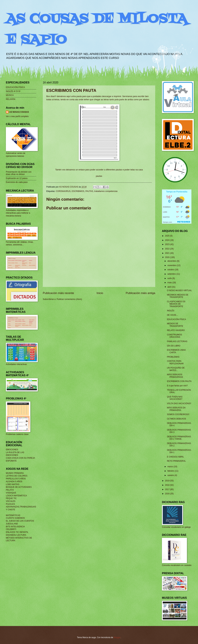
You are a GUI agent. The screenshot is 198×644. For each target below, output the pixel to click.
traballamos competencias (106, 191)
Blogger (117, 637)
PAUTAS (89, 191)
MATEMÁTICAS (13, 515)
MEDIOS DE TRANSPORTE (175, 325)
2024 (167, 240)
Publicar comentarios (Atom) (69, 299)
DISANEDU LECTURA (16, 535)
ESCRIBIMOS (78, 191)
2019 (167, 481)
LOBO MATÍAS (13, 484)
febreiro (171, 471)
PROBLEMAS (173, 357)
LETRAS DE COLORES (17, 476)
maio (170, 283)
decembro (172, 261)
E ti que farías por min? (177, 386)
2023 (167, 244)
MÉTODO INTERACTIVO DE (19, 538)
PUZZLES (10, 504)
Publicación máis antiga (140, 293)
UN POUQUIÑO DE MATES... (176, 369)
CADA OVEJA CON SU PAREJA (20, 458)
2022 (167, 249)
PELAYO (10, 490)
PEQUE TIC (11, 498)
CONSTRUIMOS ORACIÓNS (175, 336)
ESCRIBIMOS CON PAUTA (179, 381)
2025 (167, 236)
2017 (167, 489)
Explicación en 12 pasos (17, 178)
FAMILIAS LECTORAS (177, 341)
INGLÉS (171, 311)
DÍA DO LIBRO (174, 346)
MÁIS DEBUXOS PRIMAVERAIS (175, 376)
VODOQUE (11, 493)
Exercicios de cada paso (17, 182)
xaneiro (171, 475)
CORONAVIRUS (63, 191)
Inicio (100, 293)
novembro (172, 265)
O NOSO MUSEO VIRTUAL (179, 290)
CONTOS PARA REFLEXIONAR (175, 362)
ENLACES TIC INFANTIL (17, 532)
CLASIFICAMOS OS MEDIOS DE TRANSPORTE (176, 304)
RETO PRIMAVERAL (176, 461)
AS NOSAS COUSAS (19, 112)
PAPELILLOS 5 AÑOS (16, 479)
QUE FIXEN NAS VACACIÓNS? (175, 398)
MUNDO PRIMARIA (15, 473)
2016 (167, 494)
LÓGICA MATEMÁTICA (16, 496)
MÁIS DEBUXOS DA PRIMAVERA (176, 409)
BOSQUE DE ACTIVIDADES (19, 487)
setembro (172, 274)
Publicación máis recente (58, 293)
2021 (167, 253)
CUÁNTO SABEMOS (15, 518)
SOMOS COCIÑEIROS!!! (178, 414)
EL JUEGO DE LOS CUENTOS (20, 521)
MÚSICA (10, 95)
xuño (170, 278)
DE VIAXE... (172, 315)
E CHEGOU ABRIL (175, 457)
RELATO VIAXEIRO (176, 330)
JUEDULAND (12, 524)
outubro (171, 270)
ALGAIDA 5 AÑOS (14, 482)
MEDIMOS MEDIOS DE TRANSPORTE (178, 296)
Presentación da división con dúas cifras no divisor (19, 173)
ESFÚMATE (11, 461)
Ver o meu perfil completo (17, 116)
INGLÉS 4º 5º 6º (13, 91)
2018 (167, 485)
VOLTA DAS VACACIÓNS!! (179, 403)
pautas (99, 176)
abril (170, 287)
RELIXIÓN (11, 99)
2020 (167, 257)
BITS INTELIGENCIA (15, 527)
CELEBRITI (11, 529)
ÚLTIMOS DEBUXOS (177, 419)
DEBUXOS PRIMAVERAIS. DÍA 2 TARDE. (179, 438)
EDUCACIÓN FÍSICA (15, 87)
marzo (171, 467)
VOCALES (11, 501)
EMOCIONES (12, 450)
